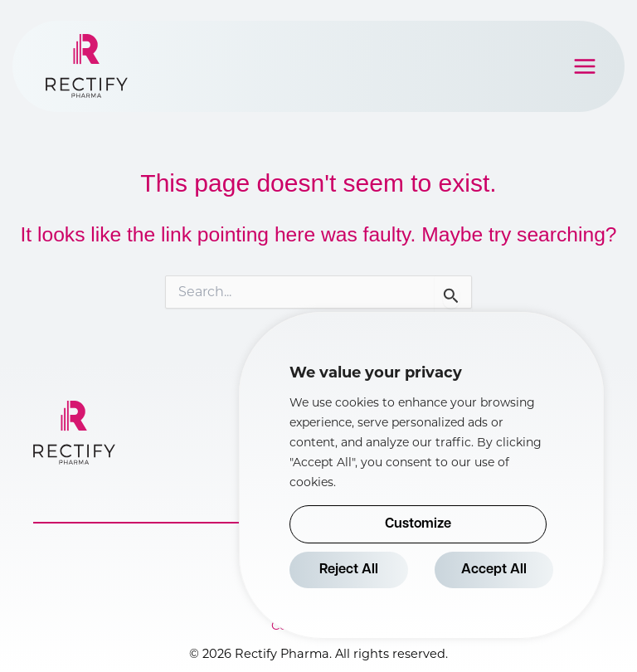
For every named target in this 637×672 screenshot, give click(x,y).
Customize (418, 524)
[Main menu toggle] (585, 67)
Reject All (349, 570)
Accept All (494, 570)
